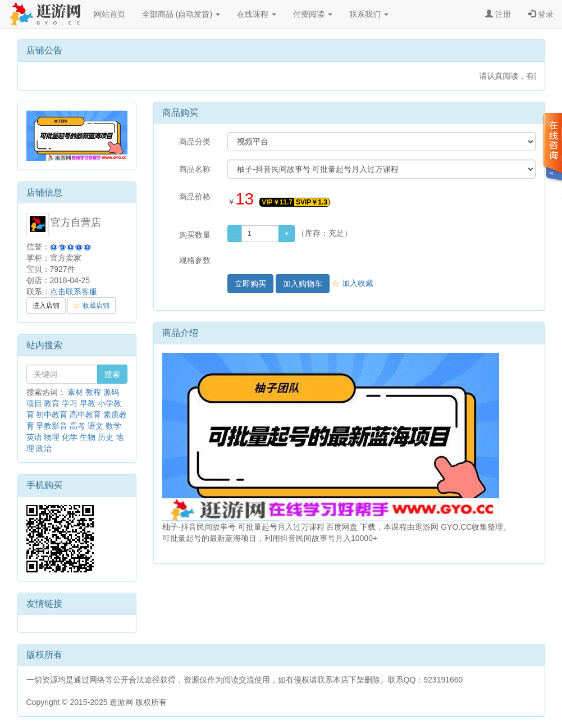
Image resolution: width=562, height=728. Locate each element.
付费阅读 (313, 14)
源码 (111, 392)
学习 (70, 403)
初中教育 (52, 415)
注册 (498, 14)
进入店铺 (46, 306)
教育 (52, 403)
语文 (95, 426)
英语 (34, 437)
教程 (93, 392)
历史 (106, 437)
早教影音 (52, 426)
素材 (75, 392)
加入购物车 (303, 284)
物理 (52, 437)
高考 (77, 426)
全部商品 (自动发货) (181, 14)
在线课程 (257, 14)
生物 (88, 437)
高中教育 (85, 415)
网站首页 (109, 14)
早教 (88, 403)
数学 (113, 426)
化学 (70, 437)
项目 (34, 403)
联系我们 (369, 14)
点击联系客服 (74, 292)
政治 (44, 448)
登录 (541, 14)
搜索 (112, 374)
